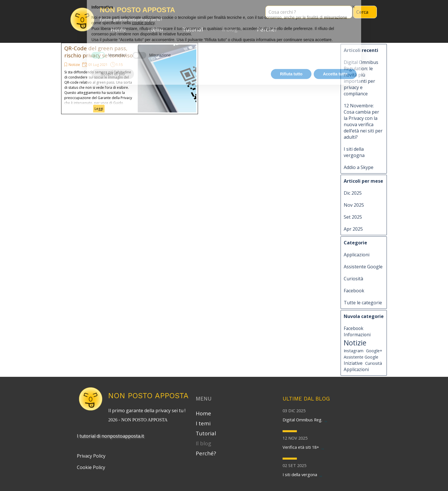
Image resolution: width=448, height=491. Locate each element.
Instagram (354, 351)
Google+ (374, 351)
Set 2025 (353, 217)
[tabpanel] (148, 414)
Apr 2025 (353, 229)
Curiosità (353, 279)
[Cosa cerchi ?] (309, 12)
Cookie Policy (91, 467)
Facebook (354, 291)
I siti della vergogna (354, 152)
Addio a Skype (359, 167)
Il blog (230, 29)
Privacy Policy (91, 456)
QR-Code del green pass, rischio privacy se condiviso (99, 52)
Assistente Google (363, 267)
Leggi (99, 109)
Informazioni (357, 335)
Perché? (267, 29)
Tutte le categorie (363, 303)
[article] (130, 79)
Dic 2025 (353, 193)
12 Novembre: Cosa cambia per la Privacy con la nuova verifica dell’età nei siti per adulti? (363, 121)
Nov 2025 (354, 205)
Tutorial (193, 29)
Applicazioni (357, 255)
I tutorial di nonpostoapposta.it (110, 436)
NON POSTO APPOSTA (148, 396)
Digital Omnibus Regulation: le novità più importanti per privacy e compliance (361, 78)
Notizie (74, 65)
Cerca (362, 12)
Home (118, 29)
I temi (155, 29)
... (326, 420)
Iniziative (353, 363)
